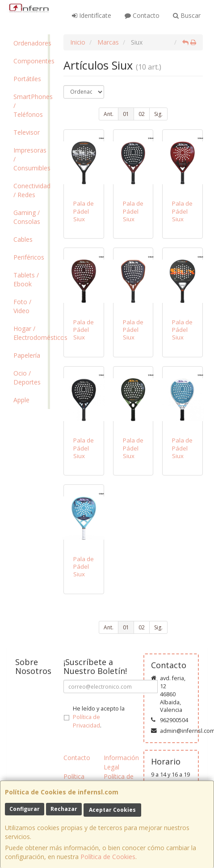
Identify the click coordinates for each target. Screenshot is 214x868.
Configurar (25, 809)
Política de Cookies (108, 857)
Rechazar (64, 809)
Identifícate (92, 15)
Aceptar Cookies (112, 810)
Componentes (31, 61)
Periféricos (29, 257)
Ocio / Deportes (27, 378)
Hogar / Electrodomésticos (31, 333)
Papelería (27, 355)
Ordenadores (31, 43)
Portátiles (27, 79)
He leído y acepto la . (99, 717)
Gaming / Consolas (27, 217)
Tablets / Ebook (26, 279)
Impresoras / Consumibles (31, 159)
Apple (21, 400)
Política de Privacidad (86, 721)
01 (126, 114)
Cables (23, 239)
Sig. (158, 114)
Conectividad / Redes (31, 190)
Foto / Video (22, 306)
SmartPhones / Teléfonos (31, 105)
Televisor (27, 132)
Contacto (142, 15)
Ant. (109, 114)
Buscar (187, 15)
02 (142, 114)
